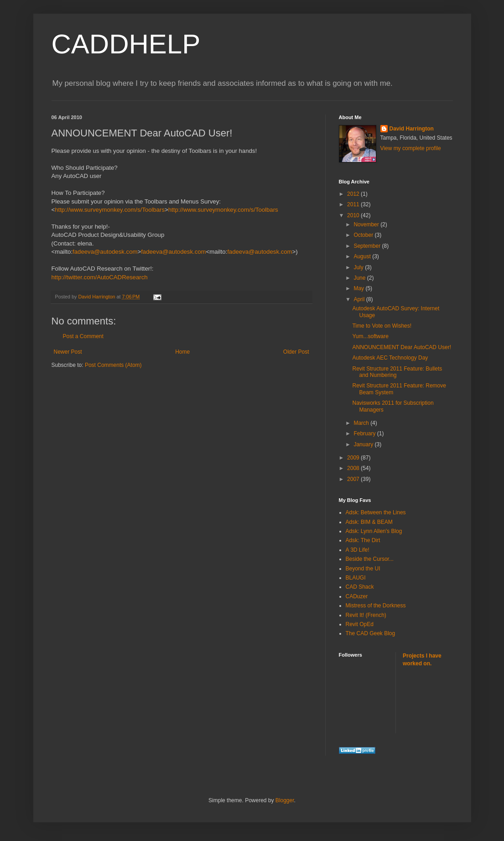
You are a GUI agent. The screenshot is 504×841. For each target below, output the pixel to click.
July (359, 267)
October (364, 235)
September (368, 246)
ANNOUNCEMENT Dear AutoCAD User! (402, 347)
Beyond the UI (363, 569)
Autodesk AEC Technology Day (390, 358)
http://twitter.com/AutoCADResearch (100, 277)
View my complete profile (411, 148)
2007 (354, 479)
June (360, 278)
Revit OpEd (360, 624)
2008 (354, 468)
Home (182, 352)
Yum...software (370, 336)
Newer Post (68, 352)
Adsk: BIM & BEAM (369, 522)
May (359, 288)
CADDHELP (126, 44)
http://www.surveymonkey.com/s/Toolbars (110, 210)
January (364, 444)
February (365, 434)
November (367, 225)
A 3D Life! (358, 550)
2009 (354, 458)
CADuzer (357, 596)
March (362, 423)
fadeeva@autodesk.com (105, 252)
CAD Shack (360, 587)
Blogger (285, 800)
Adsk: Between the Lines (376, 512)
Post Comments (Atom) (113, 365)
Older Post (296, 352)
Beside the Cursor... (370, 559)
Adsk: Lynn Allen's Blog (374, 531)
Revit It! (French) (366, 615)
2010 (354, 215)
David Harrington (412, 129)
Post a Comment (83, 336)
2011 (354, 204)
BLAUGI (356, 578)
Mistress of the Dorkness (376, 606)
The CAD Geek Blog (371, 633)
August (363, 256)
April (360, 299)
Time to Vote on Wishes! (382, 326)
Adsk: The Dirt (363, 540)
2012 (354, 194)
